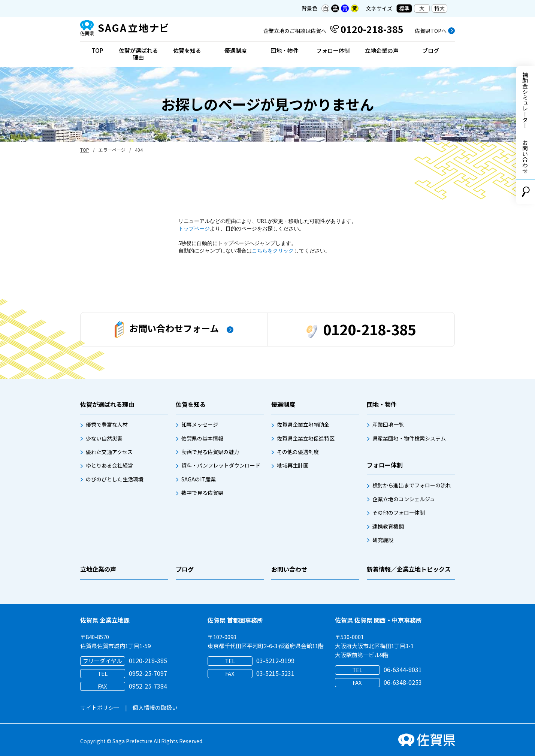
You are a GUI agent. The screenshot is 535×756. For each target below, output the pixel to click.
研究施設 (383, 540)
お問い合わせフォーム (167, 330)
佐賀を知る (187, 50)
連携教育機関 (388, 526)
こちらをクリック (273, 251)
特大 (439, 8)
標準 (404, 8)
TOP (97, 50)
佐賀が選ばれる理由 (138, 54)
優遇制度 (236, 50)
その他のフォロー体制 (399, 512)
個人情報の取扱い (155, 707)
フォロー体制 (333, 50)
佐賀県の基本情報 (202, 438)
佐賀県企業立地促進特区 (306, 438)
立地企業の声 (382, 50)
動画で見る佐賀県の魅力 (210, 452)
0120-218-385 (361, 329)
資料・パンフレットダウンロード (221, 465)
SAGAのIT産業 (199, 479)
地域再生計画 (293, 465)
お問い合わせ (525, 157)
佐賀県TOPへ (431, 31)
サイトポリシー (100, 707)
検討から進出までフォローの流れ (412, 485)
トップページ (194, 229)
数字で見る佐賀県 (202, 493)
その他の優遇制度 (298, 452)
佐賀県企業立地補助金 (303, 424)
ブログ (431, 50)
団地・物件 (285, 50)
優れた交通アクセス (109, 452)
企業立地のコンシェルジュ (404, 499)
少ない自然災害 (104, 438)
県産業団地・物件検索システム (409, 438)
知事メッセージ (200, 424)
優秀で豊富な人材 (107, 424)
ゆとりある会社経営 (109, 465)
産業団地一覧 (388, 424)
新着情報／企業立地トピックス (409, 569)
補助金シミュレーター (525, 100)
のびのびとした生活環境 (115, 479)
